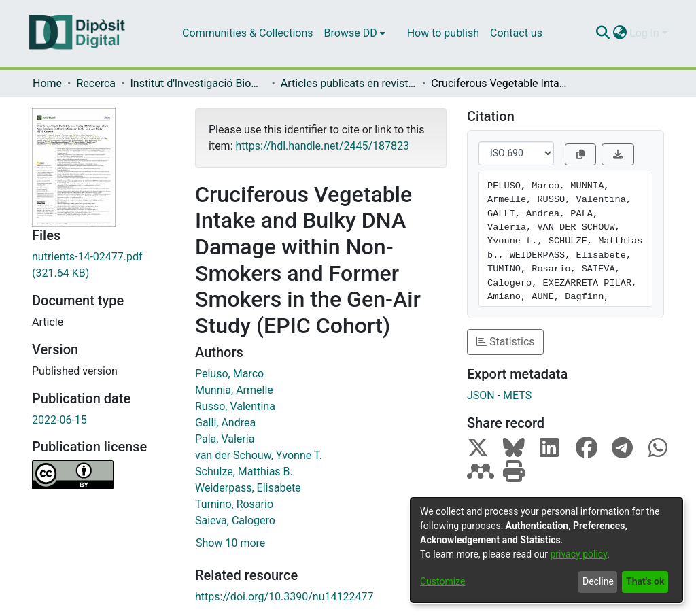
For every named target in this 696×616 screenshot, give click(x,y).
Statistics (505, 342)
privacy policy (578, 554)
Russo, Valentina (235, 406)
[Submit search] (603, 33)
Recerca (96, 83)
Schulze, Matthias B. (244, 472)
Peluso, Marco (229, 374)
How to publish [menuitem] (443, 33)
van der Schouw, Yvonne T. (259, 455)
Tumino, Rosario (234, 504)
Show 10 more (230, 543)
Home (47, 83)
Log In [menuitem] (644, 33)
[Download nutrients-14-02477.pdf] (103, 265)
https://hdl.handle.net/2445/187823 (322, 146)
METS (517, 395)
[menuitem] (355, 33)
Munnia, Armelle (234, 390)
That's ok (645, 581)
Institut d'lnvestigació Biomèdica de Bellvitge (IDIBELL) (198, 83)
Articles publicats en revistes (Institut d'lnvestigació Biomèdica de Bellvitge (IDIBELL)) (349, 83)
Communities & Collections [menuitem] (247, 33)
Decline (598, 581)
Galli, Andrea (225, 423)
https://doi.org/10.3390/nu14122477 (284, 597)
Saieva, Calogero (235, 520)
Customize (442, 581)
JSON (481, 395)
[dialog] (546, 550)
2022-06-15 (59, 420)
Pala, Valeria (225, 439)
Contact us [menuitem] (516, 33)
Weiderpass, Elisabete (248, 488)
